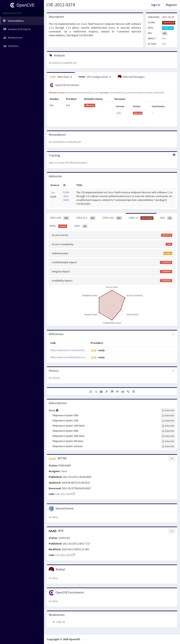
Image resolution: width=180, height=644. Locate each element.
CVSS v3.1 (86, 218)
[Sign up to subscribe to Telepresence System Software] (168, 446)
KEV (166, 218)
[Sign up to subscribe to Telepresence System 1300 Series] (168, 426)
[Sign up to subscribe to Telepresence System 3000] (168, 431)
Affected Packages (131, 77)
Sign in (156, 5)
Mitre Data (61, 77)
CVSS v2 (141, 218)
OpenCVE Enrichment (64, 85)
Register (171, 5)
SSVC (81, 226)
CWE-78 (61, 622)
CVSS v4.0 (60, 218)
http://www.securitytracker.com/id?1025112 (75, 357)
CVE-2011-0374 (61, 5)
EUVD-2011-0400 (66, 196)
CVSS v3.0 (112, 218)
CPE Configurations (95, 77)
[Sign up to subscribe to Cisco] (168, 410)
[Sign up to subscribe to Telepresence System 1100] (168, 421)
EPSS (58, 226)
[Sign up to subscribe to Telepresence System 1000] (168, 415)
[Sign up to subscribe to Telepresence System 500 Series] (168, 441)
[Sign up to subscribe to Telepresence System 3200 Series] (168, 436)
